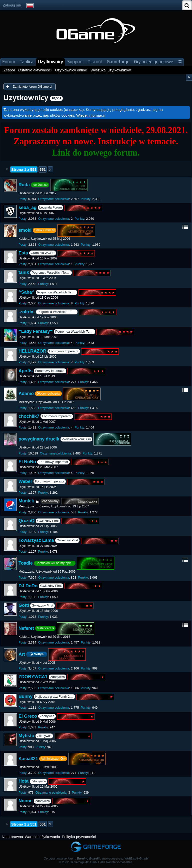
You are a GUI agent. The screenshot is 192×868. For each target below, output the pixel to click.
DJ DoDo (28, 586)
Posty (22, 199)
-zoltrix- (27, 312)
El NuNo (27, 462)
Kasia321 (28, 759)
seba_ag (27, 208)
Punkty (86, 199)
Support (75, 62)
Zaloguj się (12, 5)
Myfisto (26, 736)
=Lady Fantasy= (35, 332)
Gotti (24, 606)
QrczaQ (26, 521)
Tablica (27, 62)
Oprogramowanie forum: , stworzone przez (96, 859)
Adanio (26, 394)
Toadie (26, 563)
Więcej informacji (90, 115)
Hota (23, 781)
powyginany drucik (39, 439)
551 (43, 169)
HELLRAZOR (32, 351)
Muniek (26, 501)
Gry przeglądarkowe (154, 62)
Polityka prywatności (79, 837)
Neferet (26, 628)
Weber (25, 481)
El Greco (28, 716)
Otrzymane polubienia (53, 199)
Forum (9, 62)
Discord (95, 62)
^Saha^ (26, 292)
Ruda (24, 185)
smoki (25, 230)
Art (22, 654)
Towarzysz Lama (36, 540)
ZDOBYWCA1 (33, 677)
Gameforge (118, 62)
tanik (24, 273)
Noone (25, 801)
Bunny (25, 696)
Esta (23, 253)
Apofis (25, 371)
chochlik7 (29, 416)
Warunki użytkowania (42, 837)
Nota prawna (12, 837)
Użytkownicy (50, 62)
